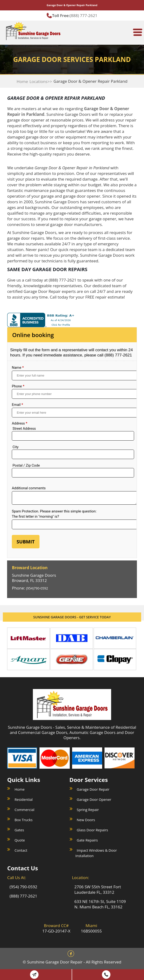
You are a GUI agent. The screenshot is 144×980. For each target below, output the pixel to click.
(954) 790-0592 (23, 887)
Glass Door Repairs (92, 830)
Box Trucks (23, 820)
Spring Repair (88, 810)
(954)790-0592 (37, 588)
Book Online (34, 975)
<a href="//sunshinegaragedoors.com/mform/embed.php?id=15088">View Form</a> (72, 451)
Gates (19, 830)
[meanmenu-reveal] (138, 30)
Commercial (24, 810)
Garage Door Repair (93, 789)
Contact (21, 850)
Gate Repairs (87, 840)
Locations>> (41, 81)
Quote (20, 840)
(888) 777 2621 (106, 975)
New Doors (86, 820)
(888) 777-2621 (84, 15)
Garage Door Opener (94, 799)
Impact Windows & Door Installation (96, 853)
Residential (24, 799)
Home (22, 81)
